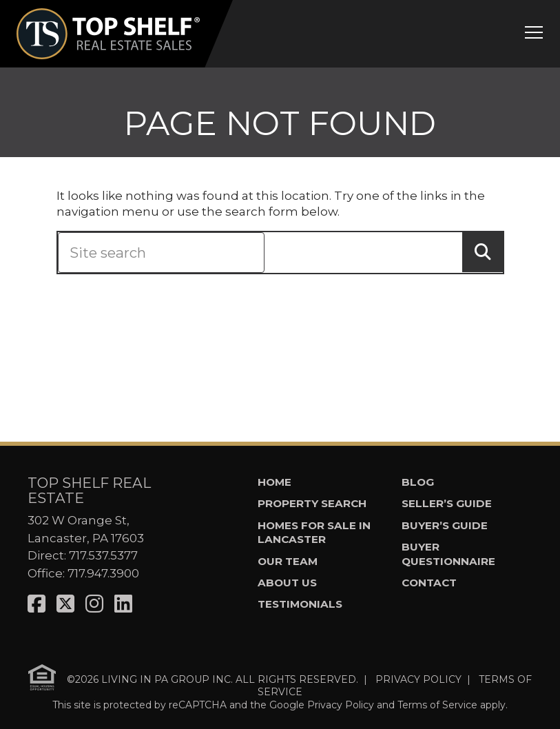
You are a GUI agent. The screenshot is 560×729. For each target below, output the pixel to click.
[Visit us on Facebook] (37, 604)
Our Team (288, 561)
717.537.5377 (103, 555)
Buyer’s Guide (445, 525)
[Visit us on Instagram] (94, 604)
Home (274, 482)
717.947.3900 (103, 573)
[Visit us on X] (65, 604)
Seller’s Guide (447, 503)
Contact (429, 583)
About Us (287, 583)
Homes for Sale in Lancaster (314, 533)
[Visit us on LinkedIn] (123, 604)
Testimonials (300, 604)
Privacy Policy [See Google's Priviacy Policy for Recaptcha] (341, 705)
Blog (418, 482)
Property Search (312, 503)
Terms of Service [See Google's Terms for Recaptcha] (437, 705)
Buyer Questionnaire (448, 554)
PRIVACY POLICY (418, 679)
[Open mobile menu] (534, 34)
